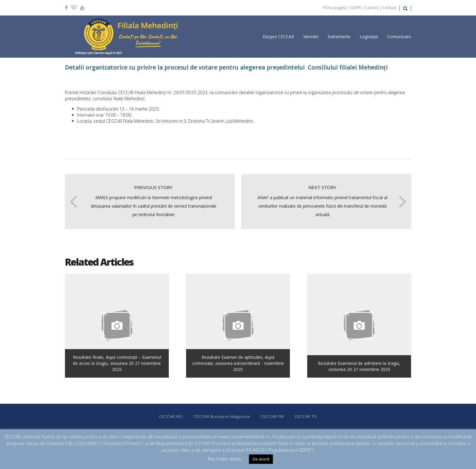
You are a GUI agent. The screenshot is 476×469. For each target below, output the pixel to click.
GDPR (356, 8)
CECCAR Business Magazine (222, 416)
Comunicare (399, 37)
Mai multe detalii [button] (225, 459)
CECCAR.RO (171, 416)
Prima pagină (335, 8)
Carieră (372, 8)
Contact (389, 8)
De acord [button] (261, 459)
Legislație (369, 37)
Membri (311, 37)
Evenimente (339, 37)
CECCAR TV (306, 416)
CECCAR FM (272, 416)
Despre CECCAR (278, 37)
